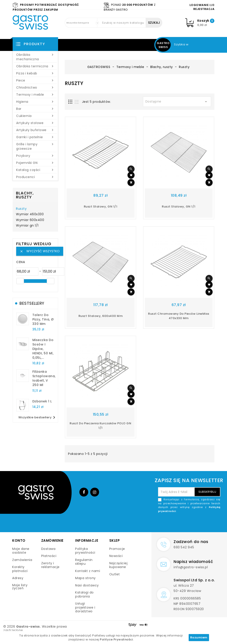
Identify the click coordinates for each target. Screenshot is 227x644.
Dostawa (48, 549)
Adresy (18, 578)
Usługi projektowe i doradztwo (85, 607)
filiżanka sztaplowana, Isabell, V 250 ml (44, 378)
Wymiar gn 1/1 (27, 226)
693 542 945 (184, 547)
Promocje (117, 549)
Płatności (49, 556)
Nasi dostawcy (87, 585)
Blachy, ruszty (25, 195)
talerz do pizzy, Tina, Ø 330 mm (43, 319)
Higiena (35, 102)
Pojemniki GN (35, 163)
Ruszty (21, 209)
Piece (35, 80)
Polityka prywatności (85, 551)
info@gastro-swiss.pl (191, 567)
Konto (19, 540)
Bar (35, 109)
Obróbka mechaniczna (35, 57)
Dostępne (177, 102)
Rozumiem (199, 637)
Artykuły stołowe (35, 123)
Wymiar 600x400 (30, 220)
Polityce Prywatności (116, 639)
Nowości (116, 556)
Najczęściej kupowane (118, 565)
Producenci (35, 177)
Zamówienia (22, 560)
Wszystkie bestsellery (38, 417)
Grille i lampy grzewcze (35, 146)
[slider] (20, 281)
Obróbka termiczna (35, 66)
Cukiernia (35, 116)
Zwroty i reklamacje (50, 565)
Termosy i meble (35, 95)
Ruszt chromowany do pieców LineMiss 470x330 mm (179, 316)
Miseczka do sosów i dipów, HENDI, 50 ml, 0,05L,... (43, 349)
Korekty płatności (20, 569)
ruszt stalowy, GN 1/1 (101, 207)
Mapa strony (85, 578)
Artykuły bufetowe (35, 130)
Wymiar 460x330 (30, 214)
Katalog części (35, 170)
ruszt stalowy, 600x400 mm (101, 316)
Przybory (35, 156)
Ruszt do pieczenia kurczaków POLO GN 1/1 (100, 426)
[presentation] (187, 524)
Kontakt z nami (88, 571)
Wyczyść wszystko (40, 251)
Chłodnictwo (35, 87)
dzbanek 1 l (42, 401)
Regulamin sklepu (84, 562)
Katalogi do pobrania (84, 594)
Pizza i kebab (35, 73)
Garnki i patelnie (35, 137)
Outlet (115, 574)
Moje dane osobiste (21, 551)
